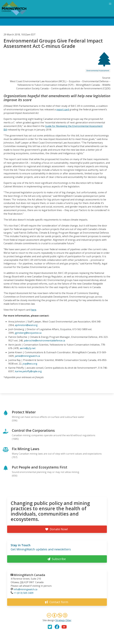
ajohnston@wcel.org (26, 325)
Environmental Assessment (98, 71)
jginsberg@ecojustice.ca (28, 333)
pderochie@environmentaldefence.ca (44, 341)
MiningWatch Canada (29, 575)
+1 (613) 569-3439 (24, 593)
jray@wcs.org (30, 364)
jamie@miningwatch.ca (27, 356)
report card (63, 109)
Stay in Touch (21, 545)
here (34, 310)
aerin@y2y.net (28, 348)
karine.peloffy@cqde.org (28, 371)
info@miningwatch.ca (25, 589)
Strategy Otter (63, 620)
